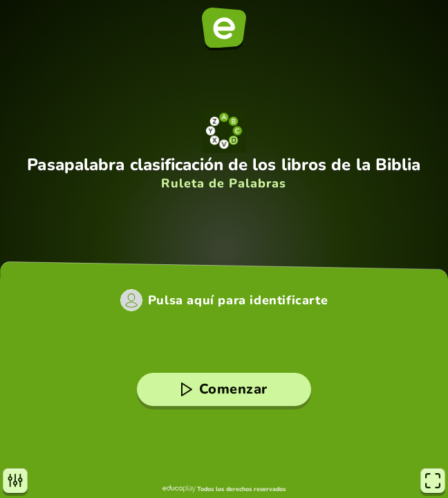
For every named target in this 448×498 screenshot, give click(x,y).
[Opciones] (15, 481)
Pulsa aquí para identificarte (238, 300)
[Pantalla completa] (433, 481)
